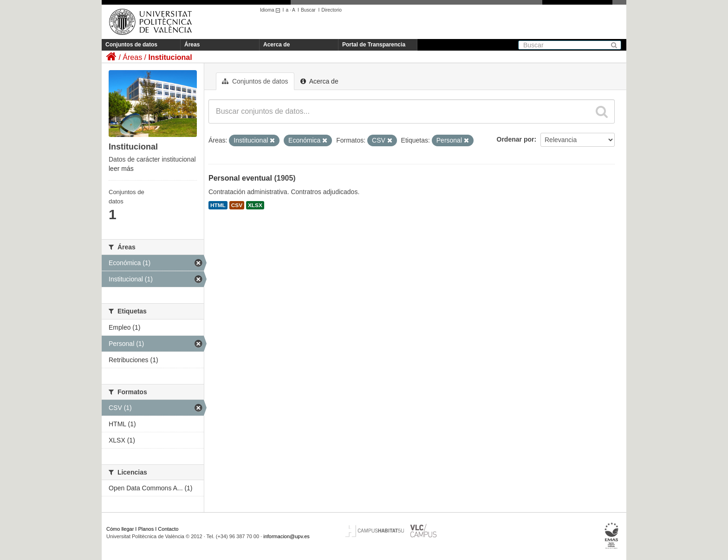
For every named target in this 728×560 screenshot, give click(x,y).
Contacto (168, 529)
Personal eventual (240, 178)
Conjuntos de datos (131, 45)
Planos (146, 529)
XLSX (255, 205)
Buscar (308, 10)
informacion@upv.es (286, 536)
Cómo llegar (120, 529)
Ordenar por (516, 139)
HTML (218, 205)
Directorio (331, 10)
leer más (121, 169)
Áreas (192, 45)
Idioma (271, 10)
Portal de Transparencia (374, 45)
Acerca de (276, 45)
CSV (237, 205)
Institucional (170, 57)
